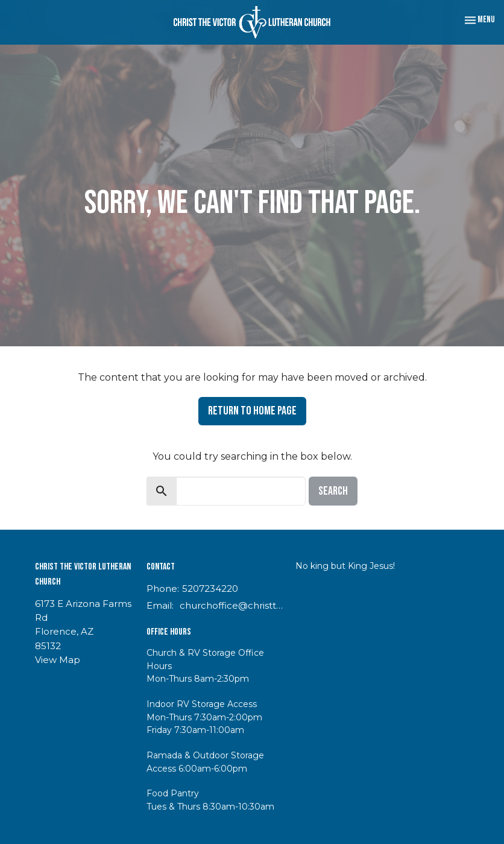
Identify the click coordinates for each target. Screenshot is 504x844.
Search (333, 491)
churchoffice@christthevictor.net (232, 605)
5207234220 (210, 589)
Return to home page (252, 411)
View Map (58, 660)
